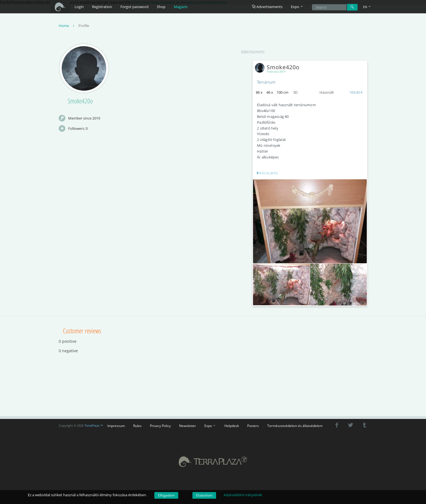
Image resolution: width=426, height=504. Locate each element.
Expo (210, 424)
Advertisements (267, 7)
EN (367, 7)
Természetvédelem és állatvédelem (295, 424)
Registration (102, 7)
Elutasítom (204, 495)
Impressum (116, 424)
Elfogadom (166, 495)
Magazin (181, 7)
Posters (253, 424)
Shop (161, 7)
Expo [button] (297, 7)
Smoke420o (279, 68)
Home (67, 26)
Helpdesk (232, 424)
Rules (137, 424)
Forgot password (134, 7)
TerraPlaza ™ (94, 424)
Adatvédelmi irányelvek (243, 495)
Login (79, 7)
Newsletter (188, 424)
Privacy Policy (160, 424)
